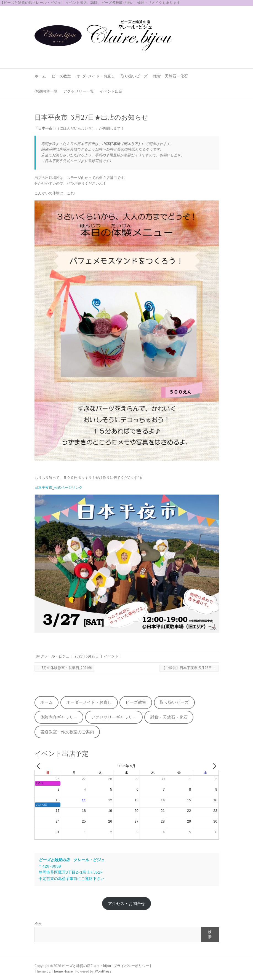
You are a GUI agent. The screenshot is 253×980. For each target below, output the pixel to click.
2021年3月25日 (87, 656)
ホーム (40, 76)
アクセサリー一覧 (79, 91)
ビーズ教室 (61, 76)
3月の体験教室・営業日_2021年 (64, 668)
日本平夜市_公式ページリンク (58, 488)
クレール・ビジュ (55, 656)
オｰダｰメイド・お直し (96, 76)
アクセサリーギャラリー (114, 717)
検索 (38, 924)
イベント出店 (111, 91)
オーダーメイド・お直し (89, 702)
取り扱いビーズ (134, 76)
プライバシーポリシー (131, 966)
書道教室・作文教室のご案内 (67, 732)
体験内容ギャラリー (59, 717)
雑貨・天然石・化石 (171, 76)
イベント (111, 656)
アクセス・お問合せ (126, 904)
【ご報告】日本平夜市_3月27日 (189, 668)
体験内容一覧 (46, 91)
